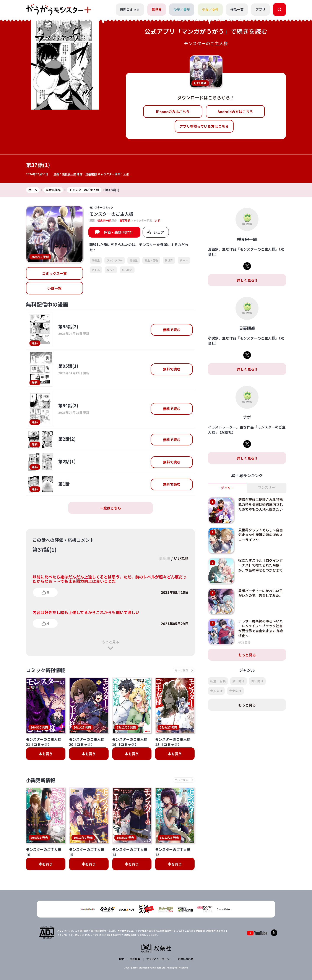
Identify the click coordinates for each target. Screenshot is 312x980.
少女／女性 (210, 9)
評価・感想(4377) (118, 232)
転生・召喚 (151, 260)
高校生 (134, 260)
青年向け (257, 681)
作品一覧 (237, 9)
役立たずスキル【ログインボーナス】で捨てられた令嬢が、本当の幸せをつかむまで (261, 565)
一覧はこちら (110, 508)
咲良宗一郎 (69, 174)
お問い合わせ (185, 959)
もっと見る (110, 642)
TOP (122, 959)
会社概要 (135, 959)
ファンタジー (115, 260)
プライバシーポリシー (159, 959)
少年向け (238, 681)
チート (184, 260)
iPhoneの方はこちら (173, 112)
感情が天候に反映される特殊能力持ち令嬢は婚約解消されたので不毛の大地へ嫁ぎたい (261, 505)
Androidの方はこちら (235, 112)
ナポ (127, 174)
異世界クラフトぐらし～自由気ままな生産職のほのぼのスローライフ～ (261, 535)
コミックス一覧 (54, 274)
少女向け (235, 691)
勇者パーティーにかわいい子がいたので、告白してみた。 (261, 593)
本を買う (46, 754)
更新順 (163, 559)
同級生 (96, 260)
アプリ (260, 9)
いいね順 (181, 559)
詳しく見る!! (247, 280)
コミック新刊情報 (47, 671)
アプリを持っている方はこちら (204, 126)
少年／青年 (182, 9)
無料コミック (130, 9)
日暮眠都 (92, 174)
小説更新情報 (42, 781)
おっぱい (127, 270)
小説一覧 (54, 288)
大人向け (216, 691)
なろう (111, 270)
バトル (96, 270)
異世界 (156, 9)
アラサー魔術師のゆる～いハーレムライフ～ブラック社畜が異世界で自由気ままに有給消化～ (261, 628)
